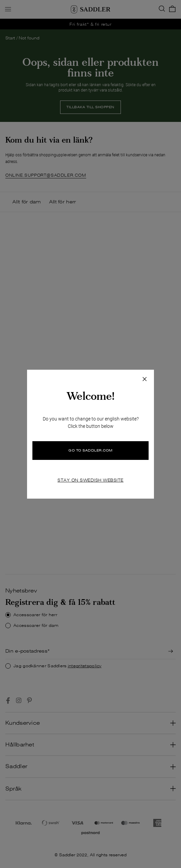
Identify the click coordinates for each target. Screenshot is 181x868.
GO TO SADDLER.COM (90, 450)
